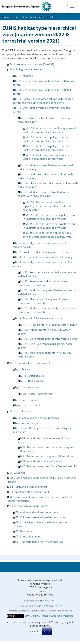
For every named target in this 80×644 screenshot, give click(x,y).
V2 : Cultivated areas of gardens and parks (40, 517)
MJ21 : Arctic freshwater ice (36, 394)
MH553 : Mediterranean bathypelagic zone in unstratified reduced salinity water (49, 226)
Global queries (10, 17)
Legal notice (34, 631)
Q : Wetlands (17, 473)
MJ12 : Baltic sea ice (32, 381)
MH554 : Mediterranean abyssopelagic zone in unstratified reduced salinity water (48, 235)
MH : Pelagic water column (26, 69)
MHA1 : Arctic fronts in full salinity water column (49, 325)
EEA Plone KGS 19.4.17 (50, 606)
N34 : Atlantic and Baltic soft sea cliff (42, 461)
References (29, 17)
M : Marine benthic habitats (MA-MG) (32, 64)
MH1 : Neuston (24, 76)
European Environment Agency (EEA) (40, 580)
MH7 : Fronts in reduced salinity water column (42, 252)
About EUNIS (47, 17)
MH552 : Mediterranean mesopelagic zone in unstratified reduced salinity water (49, 217)
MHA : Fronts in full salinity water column (39, 318)
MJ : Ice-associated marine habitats (31, 363)
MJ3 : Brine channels (27, 400)
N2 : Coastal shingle (27, 423)
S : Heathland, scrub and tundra (29, 487)
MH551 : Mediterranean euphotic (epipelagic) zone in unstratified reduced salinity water (47, 206)
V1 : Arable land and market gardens (37, 512)
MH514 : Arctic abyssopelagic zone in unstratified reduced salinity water (46, 157)
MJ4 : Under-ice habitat (29, 405)
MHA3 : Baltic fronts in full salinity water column (49, 339)
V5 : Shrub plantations (28, 536)
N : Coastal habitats (22, 411)
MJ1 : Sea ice (23, 369)
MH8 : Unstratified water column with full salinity (44, 257)
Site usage (44, 616)
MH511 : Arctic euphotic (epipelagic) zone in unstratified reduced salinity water (50, 130)
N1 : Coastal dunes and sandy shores (37, 418)
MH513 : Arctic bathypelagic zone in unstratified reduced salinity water (45, 148)
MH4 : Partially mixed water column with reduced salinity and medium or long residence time (43, 101)
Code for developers (62, 616)
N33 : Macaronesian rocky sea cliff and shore (47, 456)
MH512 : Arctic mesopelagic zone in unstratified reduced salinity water (45, 139)
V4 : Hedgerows (24, 531)
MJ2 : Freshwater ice (27, 387)
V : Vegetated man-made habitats (30, 506)
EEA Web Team (48, 601)
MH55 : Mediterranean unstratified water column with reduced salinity (43, 194)
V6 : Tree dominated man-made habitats (39, 542)
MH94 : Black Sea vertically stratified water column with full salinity (44, 301)
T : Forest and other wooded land (29, 492)
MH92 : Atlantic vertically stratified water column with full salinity (43, 283)
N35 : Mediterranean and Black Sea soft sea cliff (49, 466)
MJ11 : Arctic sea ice (32, 376)
